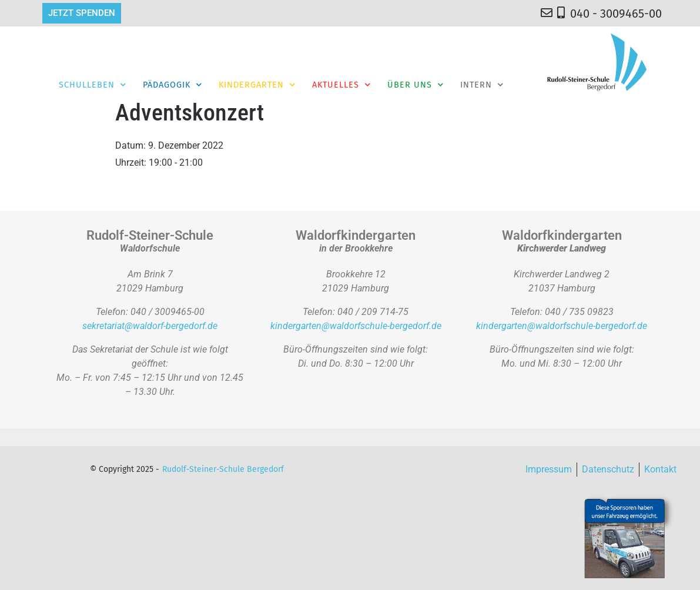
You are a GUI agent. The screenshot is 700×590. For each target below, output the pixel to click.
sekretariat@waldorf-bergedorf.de (150, 326)
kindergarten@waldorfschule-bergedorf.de (356, 326)
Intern (482, 85)
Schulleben (93, 85)
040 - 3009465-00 (616, 14)
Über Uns (416, 85)
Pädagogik (173, 85)
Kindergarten (257, 85)
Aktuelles (341, 85)
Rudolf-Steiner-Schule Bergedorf (223, 469)
